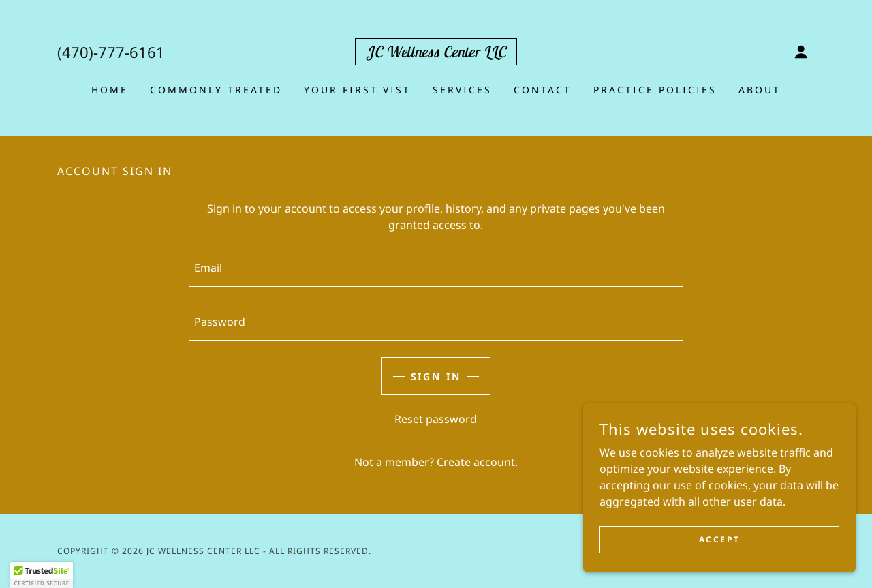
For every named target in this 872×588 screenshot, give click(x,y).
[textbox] (436, 268)
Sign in (436, 376)
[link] (436, 53)
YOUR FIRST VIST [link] (357, 90)
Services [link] (462, 90)
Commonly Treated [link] (216, 90)
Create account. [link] (477, 462)
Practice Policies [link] (655, 90)
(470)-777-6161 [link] (111, 52)
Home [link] (110, 90)
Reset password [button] (436, 419)
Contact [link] (543, 90)
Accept (719, 539)
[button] (801, 52)
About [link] (760, 90)
